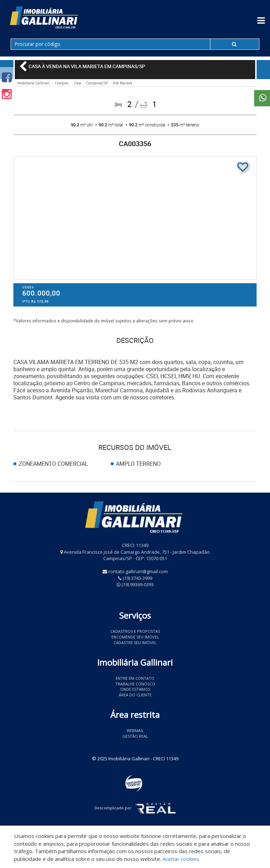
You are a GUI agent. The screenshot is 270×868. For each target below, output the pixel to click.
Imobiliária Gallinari (33, 83)
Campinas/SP (97, 83)
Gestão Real (135, 736)
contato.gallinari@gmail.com (138, 571)
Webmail (135, 730)
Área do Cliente (135, 695)
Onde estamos (135, 689)
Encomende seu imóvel (135, 637)
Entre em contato (135, 678)
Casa (77, 83)
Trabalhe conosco (135, 684)
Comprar (62, 83)
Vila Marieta (122, 83)
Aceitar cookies (181, 859)
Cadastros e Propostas (135, 631)
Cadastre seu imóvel (135, 643)
